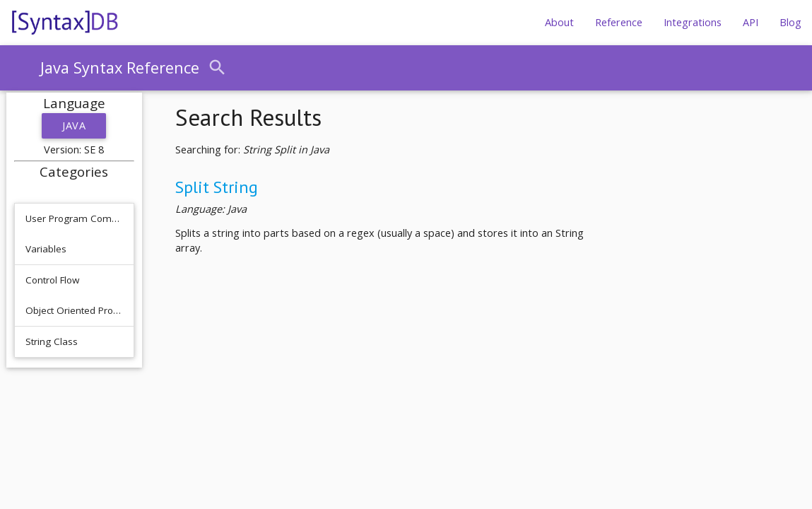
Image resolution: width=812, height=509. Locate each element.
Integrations (693, 22)
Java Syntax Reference (120, 68)
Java (74, 125)
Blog (790, 22)
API (751, 22)
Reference (619, 22)
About (559, 22)
